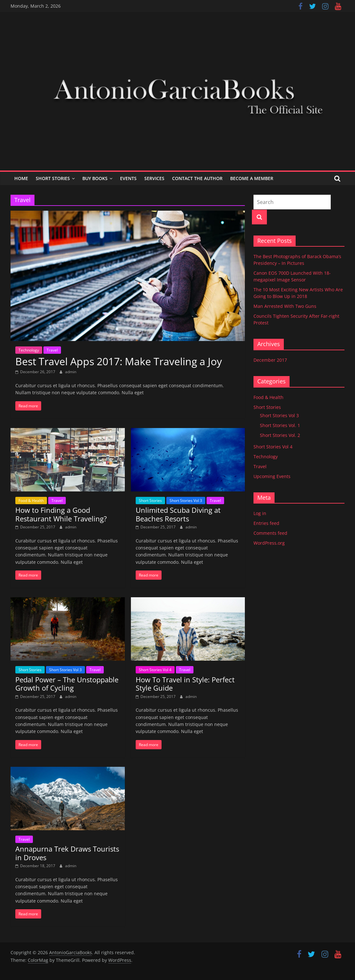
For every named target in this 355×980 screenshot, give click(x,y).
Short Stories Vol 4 (155, 670)
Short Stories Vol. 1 (280, 425)
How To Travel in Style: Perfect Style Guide (185, 684)
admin (71, 372)
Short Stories (53, 178)
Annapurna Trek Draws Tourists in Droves (67, 853)
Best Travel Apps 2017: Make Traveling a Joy (119, 361)
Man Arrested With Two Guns (285, 306)
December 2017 (270, 360)
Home (21, 178)
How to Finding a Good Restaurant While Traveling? (61, 514)
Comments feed (270, 533)
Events (128, 178)
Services (154, 178)
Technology (29, 350)
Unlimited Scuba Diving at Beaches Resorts (178, 514)
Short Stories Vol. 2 (280, 435)
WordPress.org (269, 543)
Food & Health (31, 501)
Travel (52, 350)
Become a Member (252, 178)
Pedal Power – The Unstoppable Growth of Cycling (67, 684)
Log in (260, 513)
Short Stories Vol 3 (186, 501)
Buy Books (95, 178)
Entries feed (266, 523)
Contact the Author (197, 178)
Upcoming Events (272, 476)
